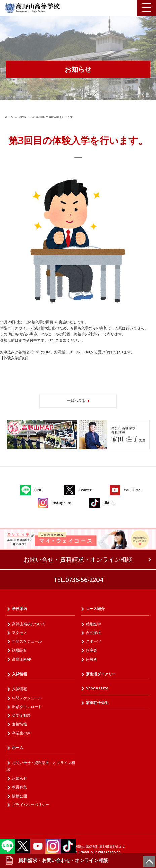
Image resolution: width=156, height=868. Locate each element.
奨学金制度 (21, 715)
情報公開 (19, 796)
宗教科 (92, 659)
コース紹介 (95, 609)
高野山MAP (22, 659)
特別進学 (93, 624)
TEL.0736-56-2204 (78, 580)
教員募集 (19, 787)
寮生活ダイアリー (101, 674)
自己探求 (93, 633)
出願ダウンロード (27, 706)
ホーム (9, 117)
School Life (97, 688)
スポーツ (93, 641)
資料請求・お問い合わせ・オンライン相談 (56, 860)
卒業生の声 (21, 733)
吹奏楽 (92, 650)
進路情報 (19, 724)
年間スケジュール (27, 641)
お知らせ (25, 117)
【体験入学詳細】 (15, 358)
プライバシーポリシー (31, 805)
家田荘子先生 (97, 702)
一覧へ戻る (76, 401)
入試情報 (19, 674)
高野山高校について (29, 624)
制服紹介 (19, 650)
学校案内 (19, 609)
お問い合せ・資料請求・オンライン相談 (78, 559)
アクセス (19, 633)
